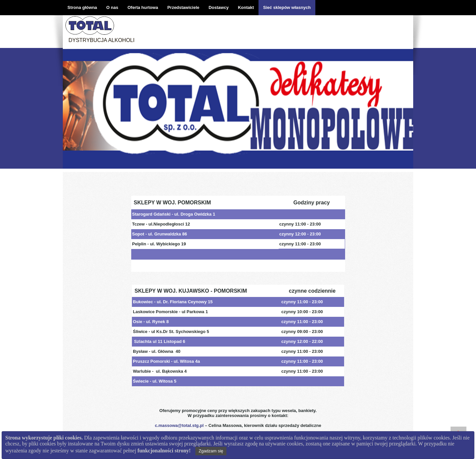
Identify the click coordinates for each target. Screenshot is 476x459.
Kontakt (246, 7)
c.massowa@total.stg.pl (179, 425)
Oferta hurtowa (143, 7)
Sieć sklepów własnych (287, 7)
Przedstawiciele (183, 7)
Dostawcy (219, 7)
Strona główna (82, 7)
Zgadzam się (211, 451)
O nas (112, 7)
